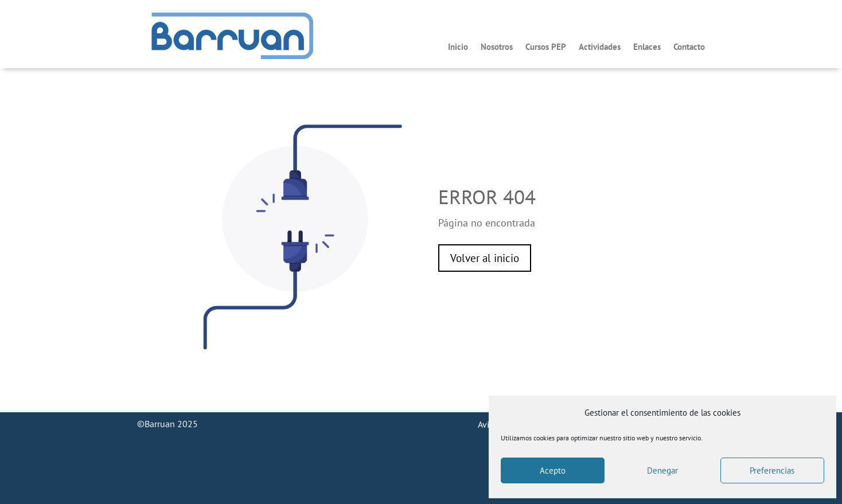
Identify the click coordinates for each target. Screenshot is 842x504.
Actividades (600, 48)
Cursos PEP (546, 48)
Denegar (662, 470)
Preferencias (772, 470)
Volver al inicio (485, 258)
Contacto (689, 48)
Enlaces (647, 48)
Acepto (553, 470)
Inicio (458, 48)
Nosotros (497, 48)
